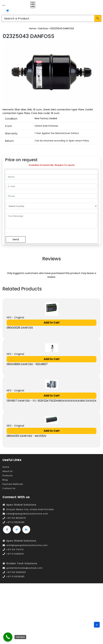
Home (32, 28)
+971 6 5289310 (15, 554)
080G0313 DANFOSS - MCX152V (27, 436)
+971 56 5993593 (16, 572)
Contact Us (9, 488)
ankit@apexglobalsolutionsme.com (27, 545)
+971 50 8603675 (16, 518)
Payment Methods (13, 484)
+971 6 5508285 (15, 522)
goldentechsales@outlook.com (24, 568)
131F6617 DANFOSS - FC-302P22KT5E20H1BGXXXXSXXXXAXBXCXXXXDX (51, 401)
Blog (5, 480)
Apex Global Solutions (21, 505)
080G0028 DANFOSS (20, 328)
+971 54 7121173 (15, 550)
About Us (8, 471)
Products (8, 476)
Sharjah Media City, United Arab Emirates (30, 509)
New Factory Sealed (46, 118)
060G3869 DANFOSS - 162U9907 (27, 364)
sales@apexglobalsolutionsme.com (27, 514)
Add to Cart (52, 323)
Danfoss (43, 28)
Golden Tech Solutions (22, 563)
